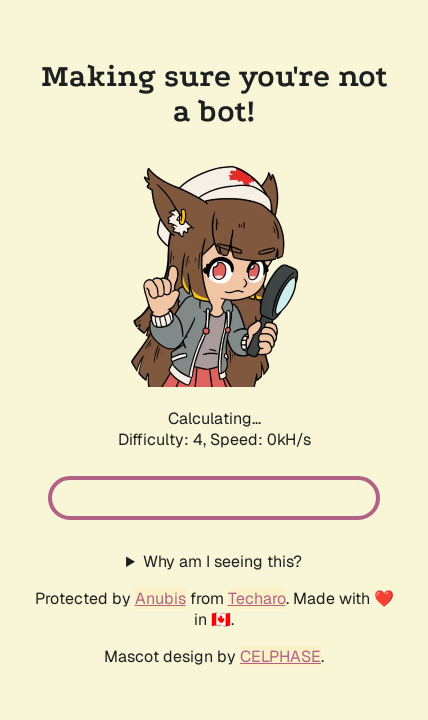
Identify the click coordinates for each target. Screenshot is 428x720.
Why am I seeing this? (222, 561)
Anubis (160, 598)
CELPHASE (280, 656)
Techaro (257, 598)
